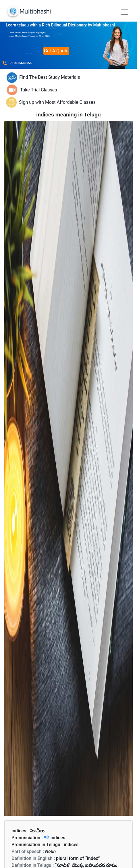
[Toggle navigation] (125, 12)
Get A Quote (56, 51)
